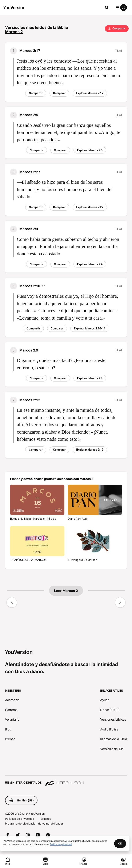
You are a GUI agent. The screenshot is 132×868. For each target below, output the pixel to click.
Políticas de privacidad (20, 819)
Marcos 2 (14, 32)
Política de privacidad (61, 844)
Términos (45, 819)
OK (120, 843)
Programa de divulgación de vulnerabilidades (34, 823)
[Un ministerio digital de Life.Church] (66, 781)
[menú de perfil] (121, 8)
